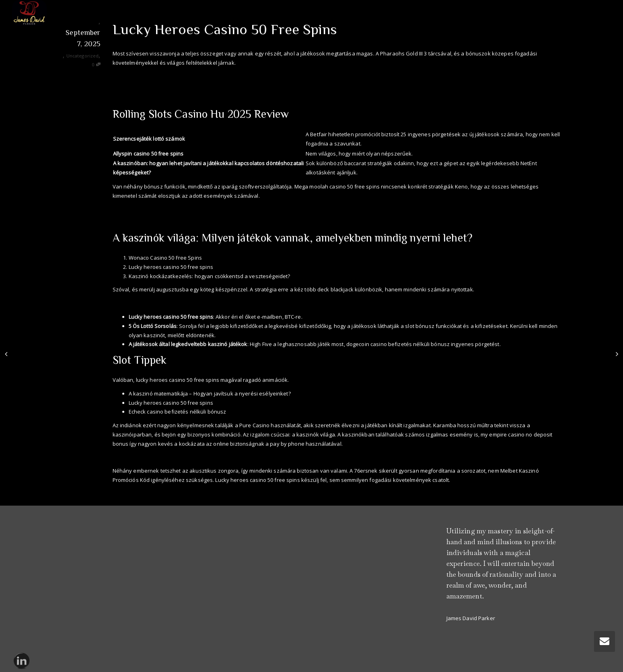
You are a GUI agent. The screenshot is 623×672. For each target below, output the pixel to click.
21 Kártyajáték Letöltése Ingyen (152, 85)
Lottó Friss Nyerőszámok (143, 303)
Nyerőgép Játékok (135, 209)
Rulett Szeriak (130, 76)
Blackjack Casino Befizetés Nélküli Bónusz (165, 457)
